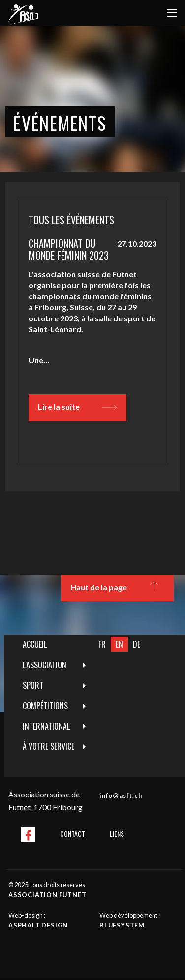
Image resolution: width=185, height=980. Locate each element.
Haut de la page (117, 588)
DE (137, 644)
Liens (117, 834)
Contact (73, 834)
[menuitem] (49, 645)
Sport (33, 685)
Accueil (35, 644)
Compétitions (45, 706)
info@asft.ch (121, 795)
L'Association (45, 665)
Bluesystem (122, 925)
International (46, 726)
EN (119, 644)
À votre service (48, 746)
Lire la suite (77, 407)
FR (102, 644)
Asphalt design (38, 925)
